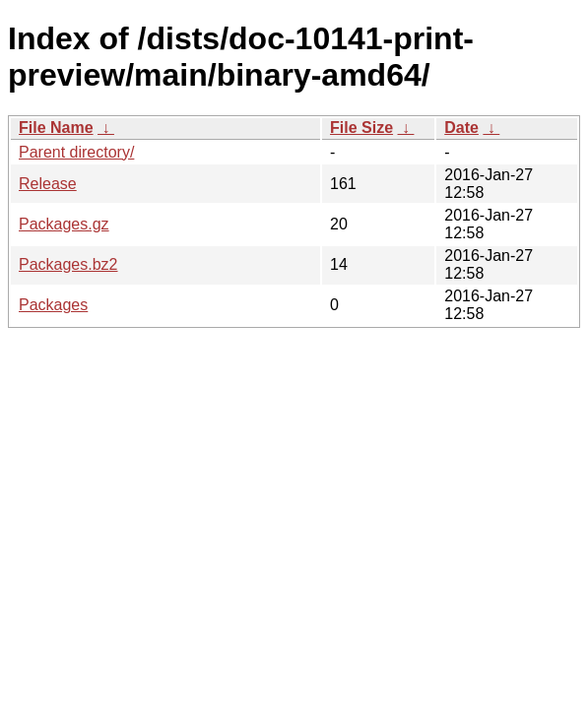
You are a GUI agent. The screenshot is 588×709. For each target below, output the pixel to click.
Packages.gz (64, 224)
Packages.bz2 (68, 264)
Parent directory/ (76, 152)
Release (48, 184)
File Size (361, 128)
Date (461, 128)
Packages (53, 305)
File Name (56, 128)
